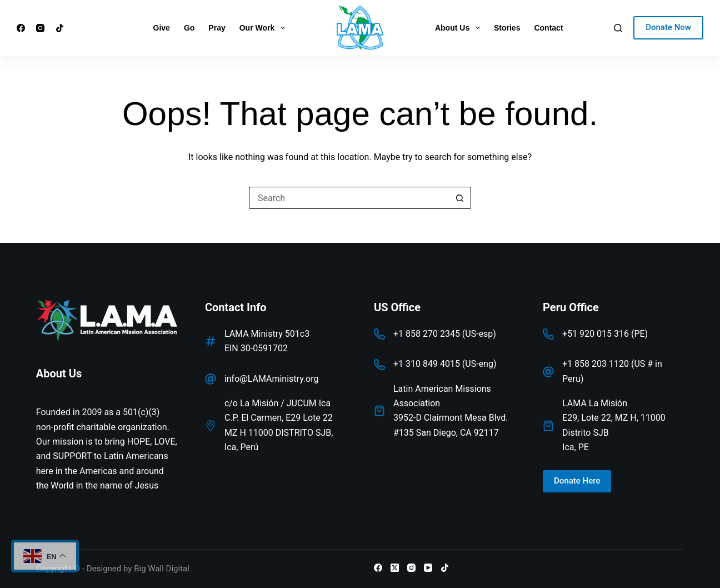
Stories (507, 28)
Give (162, 28)
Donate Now (668, 27)
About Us (460, 28)
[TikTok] (60, 28)
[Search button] (460, 198)
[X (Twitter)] (395, 568)
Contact (548, 28)
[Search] (618, 28)
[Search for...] (349, 198)
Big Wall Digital (162, 569)
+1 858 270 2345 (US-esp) (445, 334)
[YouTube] (428, 568)
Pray (217, 28)
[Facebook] (21, 28)
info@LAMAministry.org (272, 379)
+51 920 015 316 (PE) (605, 334)
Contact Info (236, 307)
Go (189, 28)
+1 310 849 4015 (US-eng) (445, 364)
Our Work (264, 28)
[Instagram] (40, 28)
